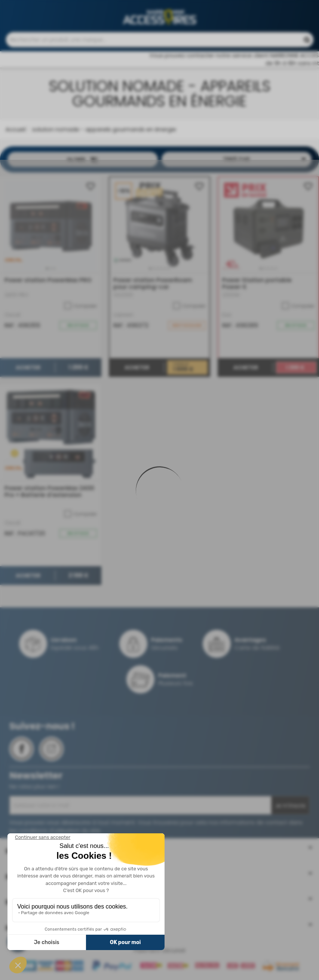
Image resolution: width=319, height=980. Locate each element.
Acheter (28, 371)
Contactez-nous (172, 8)
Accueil (16, 133)
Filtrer (82, 164)
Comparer (81, 310)
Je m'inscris (290, 809)
